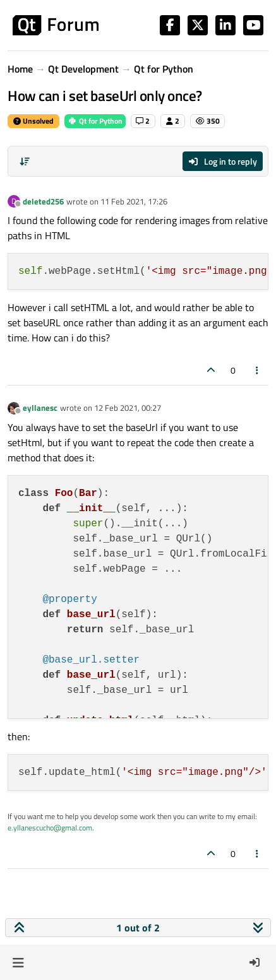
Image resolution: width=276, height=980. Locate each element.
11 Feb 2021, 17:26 (134, 201)
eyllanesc (40, 408)
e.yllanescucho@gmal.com (50, 828)
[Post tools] (258, 370)
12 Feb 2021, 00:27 (128, 408)
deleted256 (43, 201)
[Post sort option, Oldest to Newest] (25, 162)
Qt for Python (95, 121)
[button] (18, 962)
